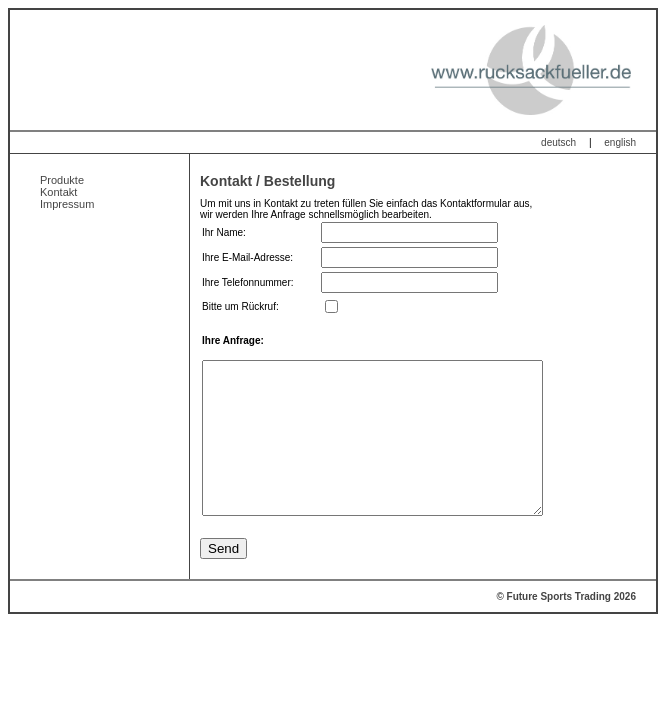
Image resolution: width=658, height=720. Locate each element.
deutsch (558, 142)
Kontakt (58, 192)
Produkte (62, 180)
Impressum (67, 204)
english (620, 142)
